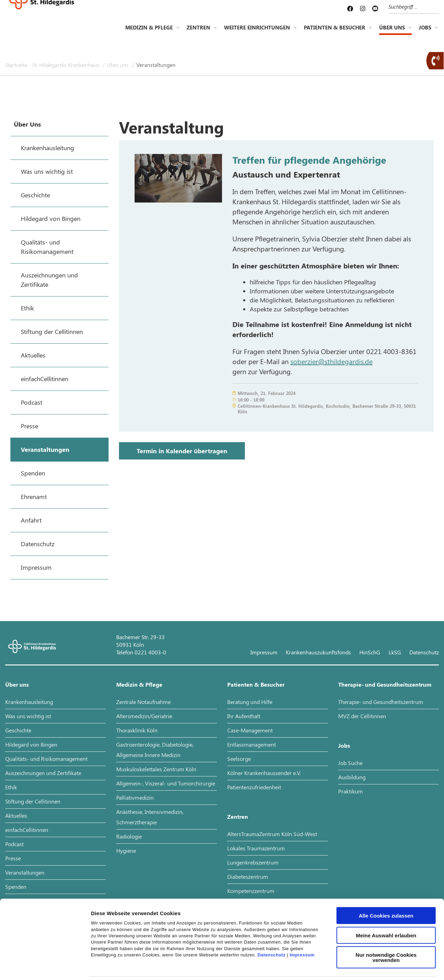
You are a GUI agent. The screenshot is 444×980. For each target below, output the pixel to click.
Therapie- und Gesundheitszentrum (385, 684)
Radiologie (129, 836)
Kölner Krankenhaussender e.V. (264, 773)
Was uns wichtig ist (28, 716)
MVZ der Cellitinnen (362, 716)
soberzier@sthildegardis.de (331, 361)
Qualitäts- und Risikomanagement (46, 759)
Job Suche (350, 763)
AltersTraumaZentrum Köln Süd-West (272, 834)
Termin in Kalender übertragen (182, 451)
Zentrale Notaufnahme (143, 702)
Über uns (392, 33)
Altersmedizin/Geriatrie (144, 716)
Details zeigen (369, 966)
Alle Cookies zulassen (386, 886)
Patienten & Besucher (335, 33)
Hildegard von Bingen (31, 744)
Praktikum (351, 791)
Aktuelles (16, 815)
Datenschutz (271, 925)
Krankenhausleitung (29, 702)
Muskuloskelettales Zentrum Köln (156, 769)
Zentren (198, 33)
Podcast (14, 844)
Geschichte (18, 730)
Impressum (302, 925)
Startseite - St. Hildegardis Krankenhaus (53, 65)
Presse (13, 858)
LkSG (395, 652)
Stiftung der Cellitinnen (33, 801)
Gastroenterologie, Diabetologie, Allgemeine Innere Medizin (155, 750)
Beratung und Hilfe (250, 702)
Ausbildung (352, 777)
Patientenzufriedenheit (254, 787)
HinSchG (370, 652)
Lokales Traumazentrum (256, 848)
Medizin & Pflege (149, 33)
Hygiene (126, 850)
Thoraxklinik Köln (137, 730)
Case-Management (250, 730)
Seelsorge (239, 759)
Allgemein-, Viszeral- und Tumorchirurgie (166, 783)
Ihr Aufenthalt (244, 716)
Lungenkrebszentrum (253, 862)
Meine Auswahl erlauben (386, 905)
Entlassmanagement (251, 744)
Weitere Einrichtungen (257, 33)
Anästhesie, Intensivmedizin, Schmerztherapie (150, 817)
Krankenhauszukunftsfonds (318, 652)
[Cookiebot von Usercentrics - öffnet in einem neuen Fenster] (45, 966)
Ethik (11, 787)
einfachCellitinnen (27, 830)
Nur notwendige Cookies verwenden (386, 927)
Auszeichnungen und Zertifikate (43, 773)
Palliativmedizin (135, 797)
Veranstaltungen (156, 65)
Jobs (425, 33)
